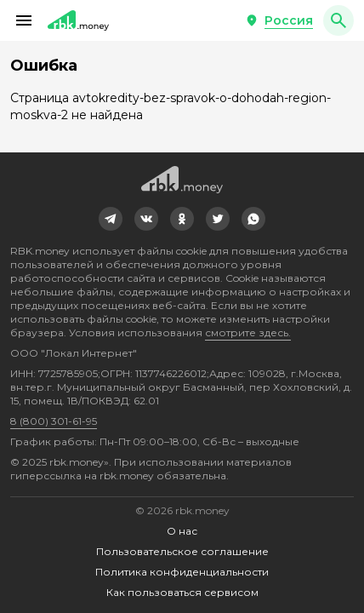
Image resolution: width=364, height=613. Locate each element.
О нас (182, 531)
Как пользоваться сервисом (182, 592)
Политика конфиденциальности (182, 572)
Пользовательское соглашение (182, 551)
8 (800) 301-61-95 (54, 421)
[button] (24, 20)
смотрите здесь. (248, 332)
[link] (111, 219)
